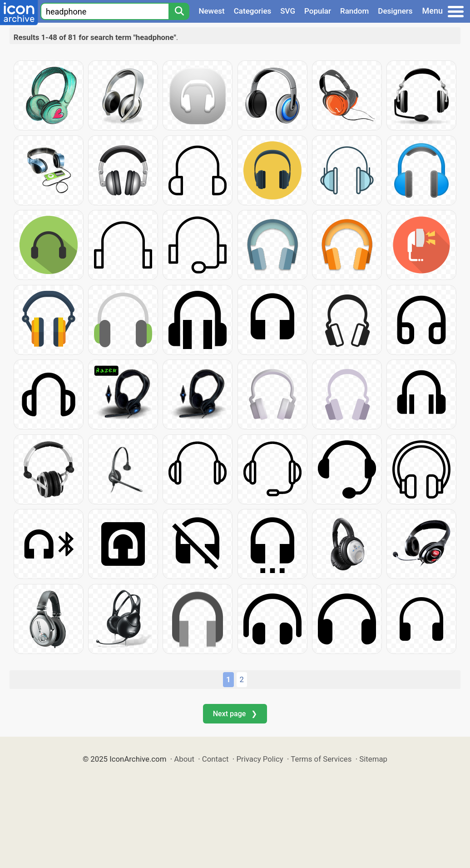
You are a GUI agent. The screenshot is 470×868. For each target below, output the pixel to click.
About (184, 759)
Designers (395, 11)
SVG (288, 11)
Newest (211, 11)
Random (354, 11)
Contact (215, 759)
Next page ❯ (235, 714)
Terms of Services (321, 759)
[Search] (179, 11)
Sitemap (373, 759)
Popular (318, 11)
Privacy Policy (260, 759)
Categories (253, 11)
